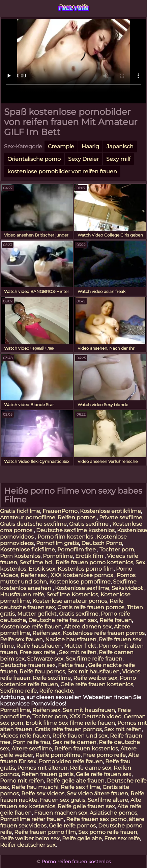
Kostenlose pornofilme (80, 582)
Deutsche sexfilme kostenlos (75, 530)
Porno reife (74, 7)
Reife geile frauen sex (86, 806)
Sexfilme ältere (108, 800)
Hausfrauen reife (22, 594)
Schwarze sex (45, 659)
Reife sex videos (43, 793)
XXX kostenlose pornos (82, 575)
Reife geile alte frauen (75, 781)
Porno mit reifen (22, 781)
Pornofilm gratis (57, 543)
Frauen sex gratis (63, 800)
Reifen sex (46, 633)
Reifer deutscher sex (28, 845)
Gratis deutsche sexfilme (33, 524)
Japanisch (120, 146)
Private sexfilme (121, 517)
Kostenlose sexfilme (82, 588)
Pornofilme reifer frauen (32, 819)
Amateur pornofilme (28, 517)
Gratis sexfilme (90, 524)
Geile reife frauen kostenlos (97, 684)
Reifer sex (34, 575)
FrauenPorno (60, 511)
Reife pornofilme (58, 755)
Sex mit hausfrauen (94, 672)
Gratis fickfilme (20, 511)
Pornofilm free (77, 550)
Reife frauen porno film (45, 832)
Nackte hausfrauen (71, 639)
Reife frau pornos (42, 672)
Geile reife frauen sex (104, 774)
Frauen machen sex (61, 813)
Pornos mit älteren (42, 768)
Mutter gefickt (37, 614)
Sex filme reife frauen (94, 659)
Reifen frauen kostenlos (86, 749)
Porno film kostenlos (66, 537)
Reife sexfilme (52, 678)
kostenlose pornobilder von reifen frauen (62, 171)
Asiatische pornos (113, 813)
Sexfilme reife (18, 691)
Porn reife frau (32, 742)
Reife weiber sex (95, 678)
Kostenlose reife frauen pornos (104, 633)
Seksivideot (128, 588)
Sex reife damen (75, 742)
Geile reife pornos (72, 826)
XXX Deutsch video (95, 716)
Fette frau (72, 665)
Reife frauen (116, 620)
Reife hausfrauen (39, 646)
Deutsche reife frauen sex (63, 620)
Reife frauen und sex (80, 736)
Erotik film (90, 556)
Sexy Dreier (83, 159)
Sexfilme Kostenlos (72, 594)
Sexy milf (118, 159)
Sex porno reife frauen (108, 832)
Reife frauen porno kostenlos (94, 562)
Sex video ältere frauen (97, 793)
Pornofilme (58, 556)
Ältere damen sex (88, 627)
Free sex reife (38, 652)
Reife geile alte (82, 838)
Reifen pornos (77, 517)
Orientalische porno (34, 159)
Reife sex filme (80, 787)
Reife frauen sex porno (96, 819)
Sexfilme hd (36, 562)
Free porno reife (104, 755)
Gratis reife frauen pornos (91, 607)
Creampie (61, 146)
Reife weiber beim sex (30, 838)
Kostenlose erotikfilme (110, 511)
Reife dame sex (91, 768)
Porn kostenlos (20, 556)
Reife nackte (56, 691)
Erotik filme (41, 723)
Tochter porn (117, 550)
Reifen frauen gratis (47, 774)
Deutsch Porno (102, 543)
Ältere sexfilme (32, 749)
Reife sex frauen (21, 639)
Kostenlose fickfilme (27, 550)
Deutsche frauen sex (28, 665)
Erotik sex (42, 569)
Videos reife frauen (25, 736)
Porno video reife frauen (71, 761)
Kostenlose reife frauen (31, 627)
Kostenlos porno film (86, 569)
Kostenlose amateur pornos (70, 601)
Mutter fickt (80, 646)
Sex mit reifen (78, 652)
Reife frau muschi (35, 787)
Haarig (90, 146)
